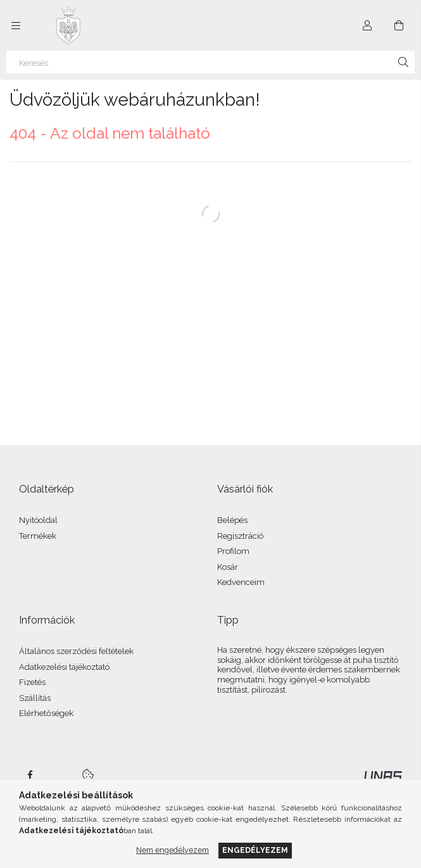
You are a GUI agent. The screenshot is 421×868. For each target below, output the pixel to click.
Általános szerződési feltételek (76, 651)
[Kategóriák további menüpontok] (16, 25)
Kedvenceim (241, 582)
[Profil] (367, 25)
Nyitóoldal (38, 520)
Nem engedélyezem (173, 850)
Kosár (228, 567)
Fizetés (32, 682)
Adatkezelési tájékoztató (64, 667)
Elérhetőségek (46, 713)
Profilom (233, 551)
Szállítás (35, 698)
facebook (30, 775)
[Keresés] (210, 62)
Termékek (38, 536)
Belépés (232, 520)
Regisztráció (240, 536)
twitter (58, 775)
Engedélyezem (255, 850)
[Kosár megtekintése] (399, 25)
